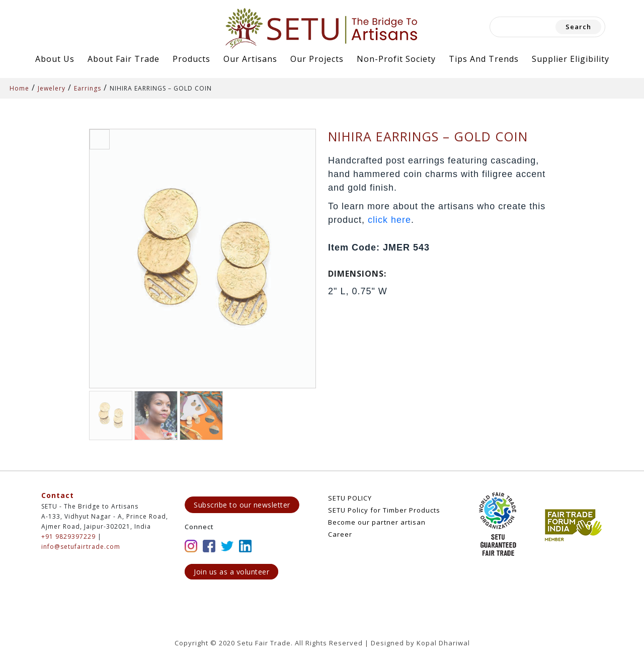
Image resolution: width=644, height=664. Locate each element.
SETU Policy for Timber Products (384, 510)
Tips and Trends (484, 59)
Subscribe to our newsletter (242, 505)
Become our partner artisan (377, 522)
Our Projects (317, 59)
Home (19, 88)
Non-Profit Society (396, 59)
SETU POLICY (350, 498)
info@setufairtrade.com (81, 547)
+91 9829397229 (68, 536)
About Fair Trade (124, 59)
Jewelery (52, 88)
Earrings (88, 88)
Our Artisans (250, 59)
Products (191, 59)
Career (340, 534)
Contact (58, 495)
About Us (55, 59)
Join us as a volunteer (231, 572)
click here (389, 220)
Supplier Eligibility (571, 59)
